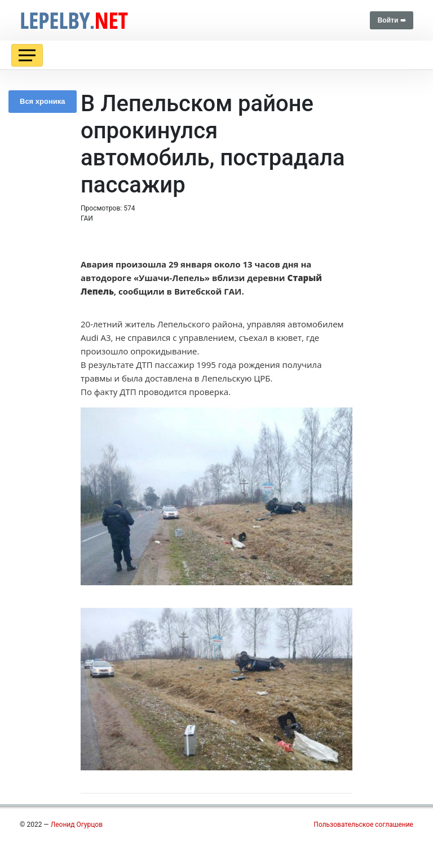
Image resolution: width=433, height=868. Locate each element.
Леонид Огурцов (77, 825)
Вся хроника (43, 101)
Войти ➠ (392, 20)
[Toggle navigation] (27, 55)
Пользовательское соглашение (363, 825)
